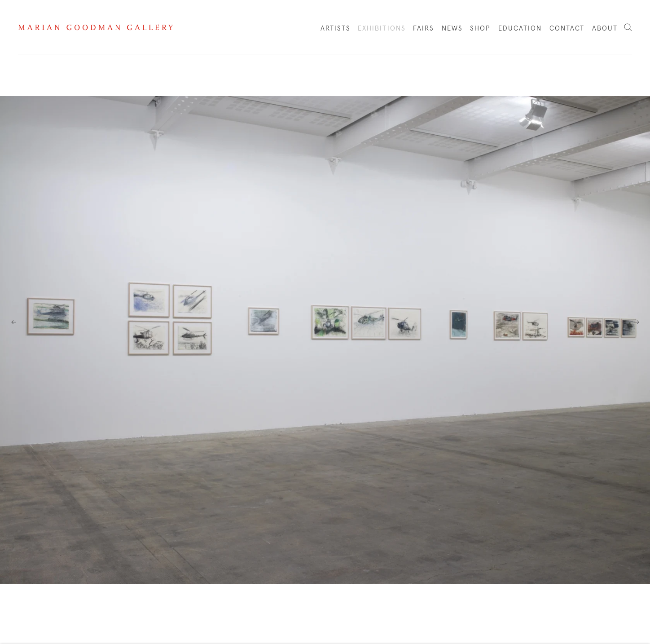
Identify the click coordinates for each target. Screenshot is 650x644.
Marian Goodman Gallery (96, 27)
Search (628, 28)
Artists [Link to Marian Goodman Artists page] (336, 29)
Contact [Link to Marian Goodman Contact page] (567, 29)
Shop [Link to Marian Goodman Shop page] (480, 31)
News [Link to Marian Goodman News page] (452, 29)
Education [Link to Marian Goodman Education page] (520, 29)
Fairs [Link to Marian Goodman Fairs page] (424, 29)
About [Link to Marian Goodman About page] (605, 29)
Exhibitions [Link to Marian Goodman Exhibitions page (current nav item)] (382, 29)
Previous (13, 322)
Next (637, 322)
